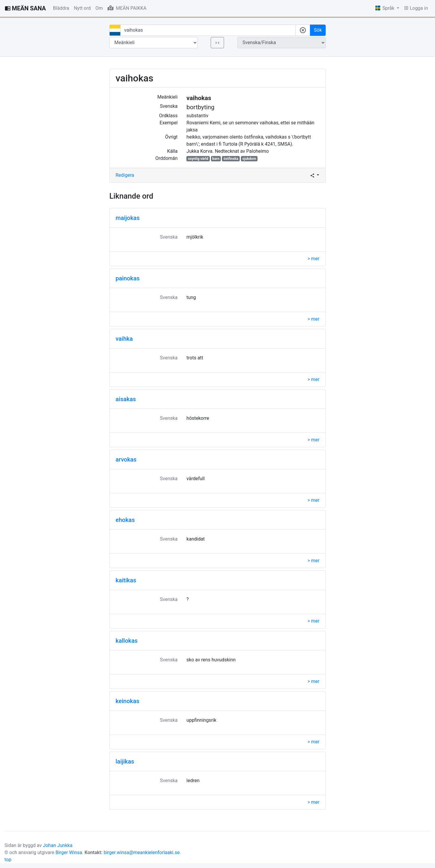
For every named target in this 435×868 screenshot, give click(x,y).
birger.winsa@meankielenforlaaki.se (142, 852)
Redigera (125, 175)
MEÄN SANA (25, 8)
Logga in (416, 8)
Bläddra (61, 8)
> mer (314, 259)
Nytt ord (82, 8)
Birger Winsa (69, 852)
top (8, 860)
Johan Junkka (58, 845)
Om (99, 8)
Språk (386, 8)
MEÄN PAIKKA (127, 8)
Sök (318, 30)
